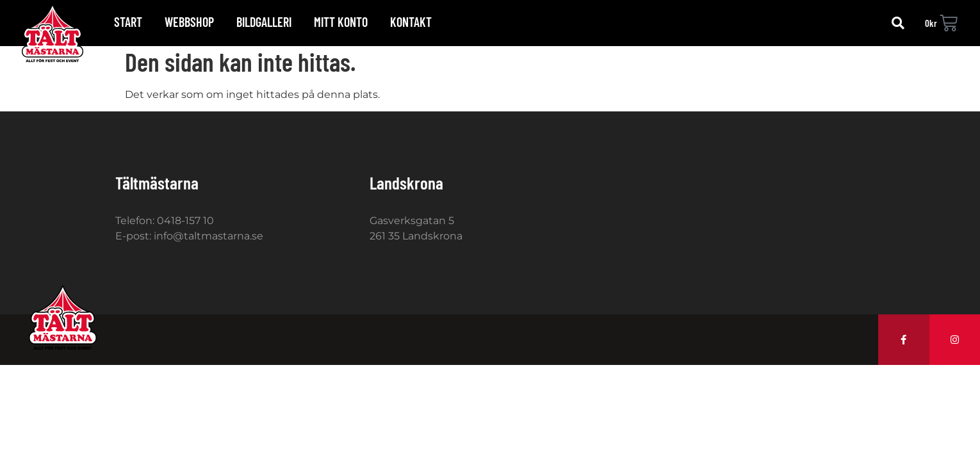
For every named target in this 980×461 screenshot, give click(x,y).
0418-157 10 (185, 221)
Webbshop (189, 22)
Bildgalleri (264, 22)
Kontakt (411, 22)
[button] (898, 23)
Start (128, 22)
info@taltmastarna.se (208, 236)
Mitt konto (341, 22)
